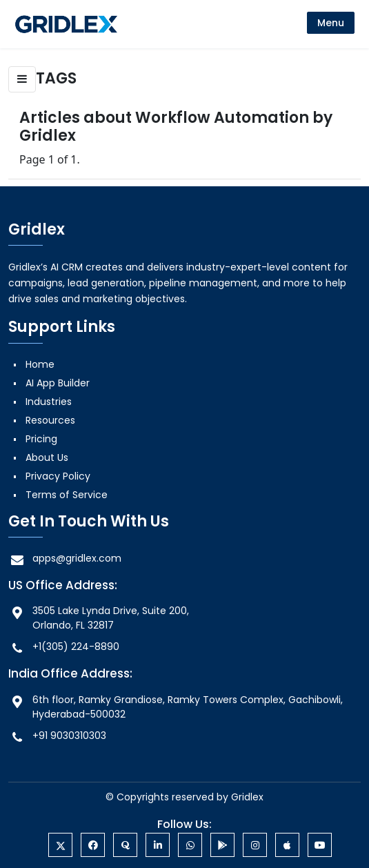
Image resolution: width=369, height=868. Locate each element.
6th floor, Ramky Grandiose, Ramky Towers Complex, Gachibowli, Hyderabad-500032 (176, 707)
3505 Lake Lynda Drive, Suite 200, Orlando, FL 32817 (99, 618)
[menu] (331, 23)
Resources (50, 420)
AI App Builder (58, 383)
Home (40, 364)
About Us (47, 457)
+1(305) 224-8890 (64, 647)
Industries (49, 402)
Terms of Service (67, 495)
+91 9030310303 (57, 736)
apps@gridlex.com (65, 559)
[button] (22, 79)
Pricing (41, 439)
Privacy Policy (58, 476)
